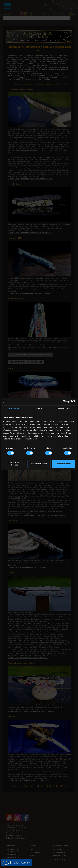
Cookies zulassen (63, 464)
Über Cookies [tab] (64, 409)
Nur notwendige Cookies (15, 464)
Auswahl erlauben (39, 464)
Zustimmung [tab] (14, 409)
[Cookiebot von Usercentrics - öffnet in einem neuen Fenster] (64, 402)
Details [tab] (39, 409)
